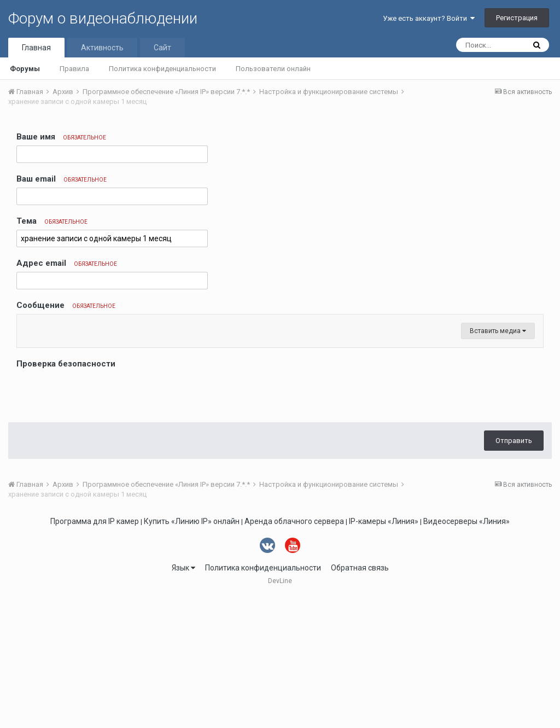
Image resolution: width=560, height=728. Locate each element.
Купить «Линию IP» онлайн (192, 653)
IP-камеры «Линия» (384, 653)
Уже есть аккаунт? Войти (429, 18)
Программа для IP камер (95, 653)
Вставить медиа (498, 462)
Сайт (162, 48)
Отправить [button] (514, 572)
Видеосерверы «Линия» (466, 653)
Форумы (25, 69)
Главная (36, 48)
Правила (74, 69)
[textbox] (280, 391)
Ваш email (62, 179)
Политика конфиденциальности (162, 69)
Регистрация (517, 18)
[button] (27, 325)
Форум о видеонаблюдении (103, 18)
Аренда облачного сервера (294, 653)
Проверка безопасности (66, 495)
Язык (183, 699)
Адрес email (67, 263)
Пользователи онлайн (273, 69)
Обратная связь (360, 699)
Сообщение (66, 305)
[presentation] (100, 524)
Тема (52, 221)
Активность (102, 48)
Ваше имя (61, 137)
